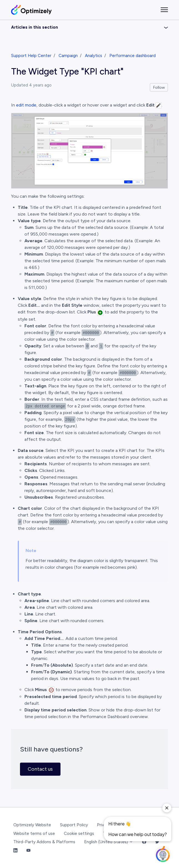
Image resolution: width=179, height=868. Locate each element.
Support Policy (74, 825)
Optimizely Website (32, 825)
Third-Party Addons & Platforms (44, 842)
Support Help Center (31, 56)
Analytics (94, 56)
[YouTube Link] (28, 851)
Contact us (40, 769)
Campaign (68, 56)
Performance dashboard (133, 56)
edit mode (26, 105)
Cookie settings (79, 834)
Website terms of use (34, 834)
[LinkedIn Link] (15, 851)
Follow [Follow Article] (159, 87)
